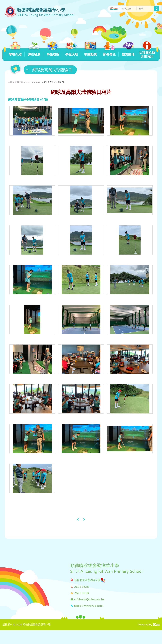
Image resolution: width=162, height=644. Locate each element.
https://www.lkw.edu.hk (89, 619)
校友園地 (128, 52)
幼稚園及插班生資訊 (147, 53)
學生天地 (72, 52)
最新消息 (19, 82)
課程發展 (34, 52)
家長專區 (109, 52)
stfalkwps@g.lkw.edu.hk (89, 613)
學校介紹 (15, 52)
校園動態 (90, 52)
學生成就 (53, 52)
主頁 (10, 82)
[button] (51, 71)
